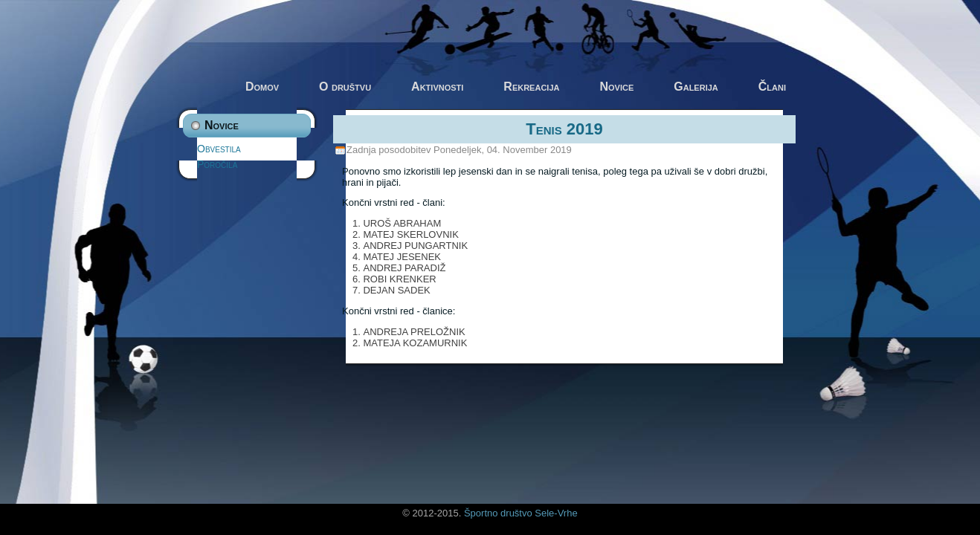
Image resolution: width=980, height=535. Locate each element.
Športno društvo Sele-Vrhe (521, 513)
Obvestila (219, 149)
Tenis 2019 (564, 129)
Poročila (217, 164)
